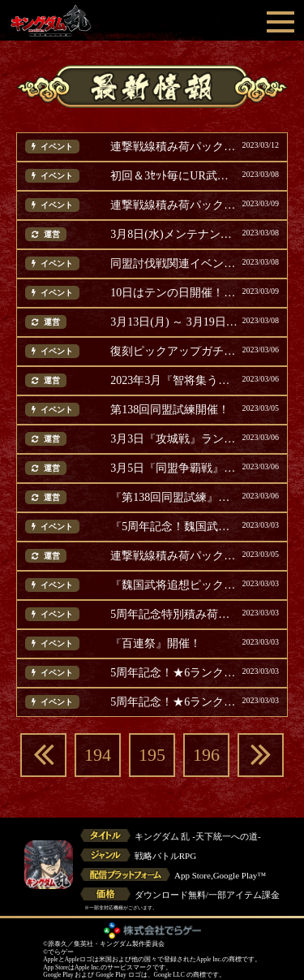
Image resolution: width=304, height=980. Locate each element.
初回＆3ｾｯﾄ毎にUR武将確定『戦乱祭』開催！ (174, 176)
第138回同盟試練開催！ (170, 410)
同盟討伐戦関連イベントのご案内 (174, 264)
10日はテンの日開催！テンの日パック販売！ (174, 293)
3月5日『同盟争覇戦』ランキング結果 (174, 468)
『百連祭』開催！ (156, 644)
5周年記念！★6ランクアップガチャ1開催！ (174, 702)
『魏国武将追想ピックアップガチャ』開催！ (174, 585)
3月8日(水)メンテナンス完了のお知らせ (174, 235)
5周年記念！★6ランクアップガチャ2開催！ (174, 673)
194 (98, 755)
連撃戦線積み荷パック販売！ (174, 147)
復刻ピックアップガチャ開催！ (174, 352)
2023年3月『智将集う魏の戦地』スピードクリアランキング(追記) (174, 381)
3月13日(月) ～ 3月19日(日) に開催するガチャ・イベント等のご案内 (174, 322)
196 (206, 755)
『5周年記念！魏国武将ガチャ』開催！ (174, 527)
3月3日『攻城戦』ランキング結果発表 (174, 439)
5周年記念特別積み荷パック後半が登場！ (174, 615)
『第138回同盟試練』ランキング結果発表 (174, 498)
